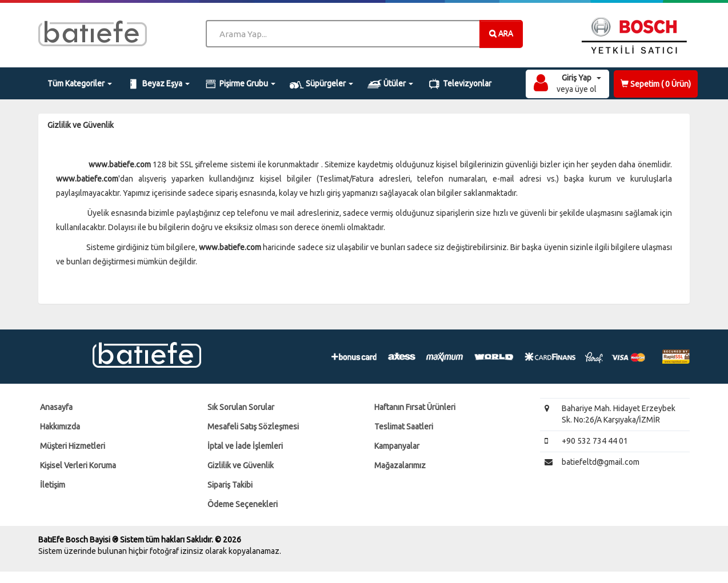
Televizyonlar (460, 84)
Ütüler (390, 84)
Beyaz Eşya (158, 84)
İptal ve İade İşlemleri (245, 446)
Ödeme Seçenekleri (243, 504)
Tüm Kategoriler (80, 83)
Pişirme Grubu (240, 84)
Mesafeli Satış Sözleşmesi (253, 427)
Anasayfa (56, 407)
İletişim (53, 485)
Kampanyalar (397, 446)
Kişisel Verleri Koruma (78, 465)
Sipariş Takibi (230, 485)
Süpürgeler (321, 84)
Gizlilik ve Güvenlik (241, 465)
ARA (501, 33)
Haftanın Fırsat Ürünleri (415, 407)
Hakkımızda (60, 427)
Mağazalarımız (400, 465)
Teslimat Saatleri (404, 427)
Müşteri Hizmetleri (73, 446)
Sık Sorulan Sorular (241, 407)
